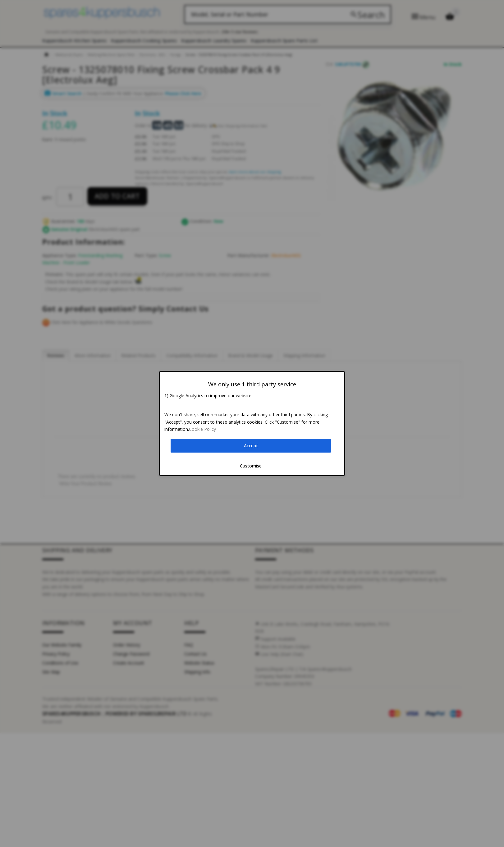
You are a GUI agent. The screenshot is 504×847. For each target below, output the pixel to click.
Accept (251, 446)
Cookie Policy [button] (202, 429)
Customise (251, 466)
